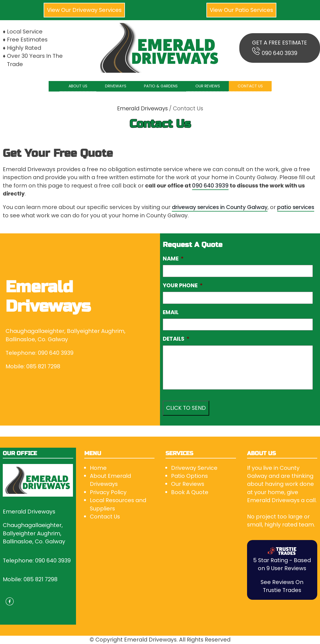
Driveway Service (194, 468)
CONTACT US (250, 86)
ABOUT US (78, 86)
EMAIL (171, 312)
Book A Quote (190, 492)
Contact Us (105, 517)
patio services (296, 207)
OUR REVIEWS (208, 86)
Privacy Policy (108, 492)
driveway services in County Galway (220, 207)
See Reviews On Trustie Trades (282, 586)
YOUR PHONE (183, 286)
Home (98, 468)
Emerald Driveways (142, 108)
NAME (173, 259)
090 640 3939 (280, 53)
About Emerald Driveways (110, 480)
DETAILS (176, 339)
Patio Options (189, 476)
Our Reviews (188, 484)
